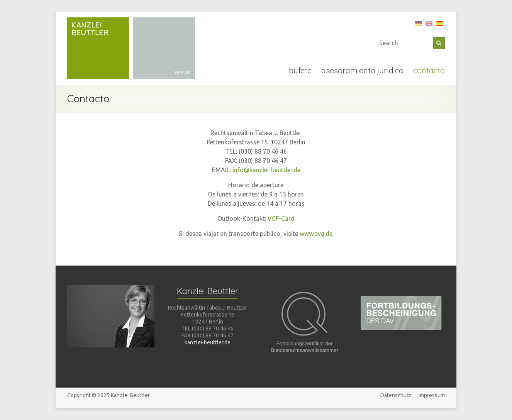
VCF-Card (281, 218)
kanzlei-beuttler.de (208, 342)
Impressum (432, 395)
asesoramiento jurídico (362, 70)
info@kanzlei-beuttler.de (266, 170)
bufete (300, 70)
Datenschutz (396, 395)
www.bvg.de (316, 234)
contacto (429, 70)
